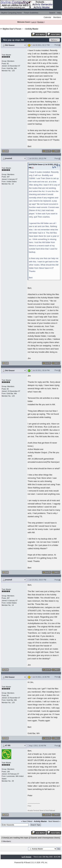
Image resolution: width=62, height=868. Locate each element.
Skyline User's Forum (12, 29)
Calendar (47, 17)
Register (41, 22)
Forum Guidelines (31, 13)
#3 (59, 370)
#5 (59, 677)
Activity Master (32, 29)
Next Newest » (54, 821)
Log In (34, 22)
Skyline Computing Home (11, 13)
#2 (59, 158)
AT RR (8, 746)
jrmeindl (8, 158)
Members (57, 17)
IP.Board (27, 862)
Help (59, 13)
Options (54, 40)
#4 (59, 580)
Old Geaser (10, 45)
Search (52, 13)
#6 (59, 746)
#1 (59, 45)
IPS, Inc (44, 862)
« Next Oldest (27, 821)
